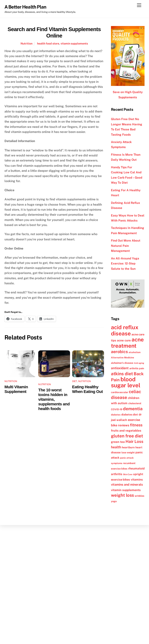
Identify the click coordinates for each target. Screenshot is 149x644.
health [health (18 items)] (116, 447)
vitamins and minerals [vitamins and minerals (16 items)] (127, 485)
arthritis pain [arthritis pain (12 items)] (137, 368)
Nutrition (26, 43)
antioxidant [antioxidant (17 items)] (120, 368)
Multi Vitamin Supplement (16, 389)
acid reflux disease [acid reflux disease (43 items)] (125, 330)
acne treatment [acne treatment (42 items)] (127, 343)
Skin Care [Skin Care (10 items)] (128, 474)
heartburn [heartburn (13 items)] (128, 447)
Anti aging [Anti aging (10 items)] (139, 363)
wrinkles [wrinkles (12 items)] (139, 496)
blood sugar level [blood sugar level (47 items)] (126, 382)
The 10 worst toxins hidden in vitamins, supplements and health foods (54, 399)
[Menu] (139, 5)
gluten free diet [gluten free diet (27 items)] (127, 436)
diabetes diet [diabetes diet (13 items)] (130, 414)
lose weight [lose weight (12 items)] (128, 452)
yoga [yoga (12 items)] (114, 501)
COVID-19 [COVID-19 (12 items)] (117, 409)
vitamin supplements (74, 43)
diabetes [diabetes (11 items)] (116, 415)
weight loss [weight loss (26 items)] (122, 495)
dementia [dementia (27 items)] (133, 409)
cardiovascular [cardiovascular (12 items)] (120, 392)
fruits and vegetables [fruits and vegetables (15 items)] (126, 430)
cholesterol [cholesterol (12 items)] (135, 403)
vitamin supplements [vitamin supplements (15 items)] (126, 490)
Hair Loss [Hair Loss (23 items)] (134, 441)
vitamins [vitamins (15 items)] (137, 479)
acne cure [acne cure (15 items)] (124, 340)
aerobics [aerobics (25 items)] (119, 352)
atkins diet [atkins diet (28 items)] (122, 374)
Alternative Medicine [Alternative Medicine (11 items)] (123, 358)
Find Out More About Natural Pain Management (126, 246)
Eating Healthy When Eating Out (87, 389)
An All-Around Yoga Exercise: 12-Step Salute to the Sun (125, 264)
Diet (75, 381)
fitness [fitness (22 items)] (136, 425)
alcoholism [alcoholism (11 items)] (135, 352)
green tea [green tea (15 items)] (118, 442)
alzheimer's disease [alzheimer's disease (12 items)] (122, 363)
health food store (48, 43)
